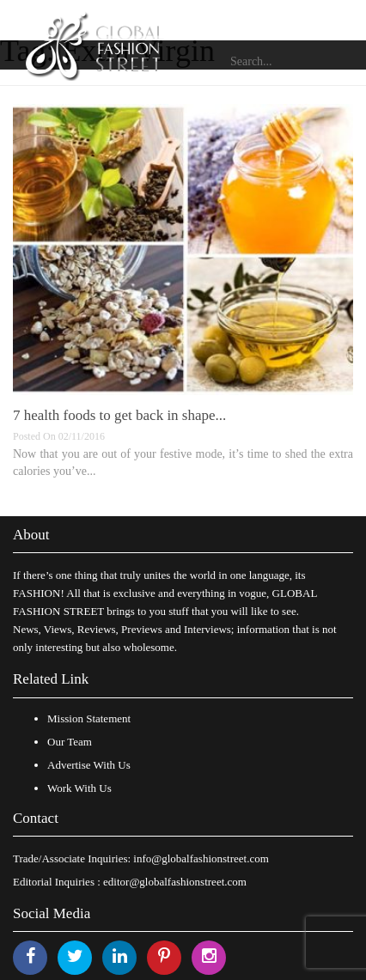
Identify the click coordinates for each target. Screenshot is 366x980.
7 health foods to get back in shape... (119, 415)
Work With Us (79, 788)
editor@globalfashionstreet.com (175, 882)
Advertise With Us (89, 765)
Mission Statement (89, 718)
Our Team (70, 742)
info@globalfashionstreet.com (201, 858)
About (31, 535)
